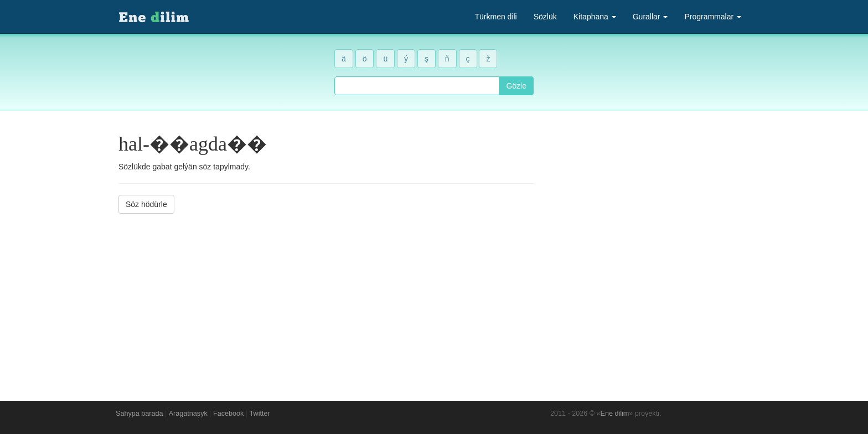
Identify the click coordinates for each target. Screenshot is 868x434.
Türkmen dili (495, 17)
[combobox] (417, 86)
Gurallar (650, 17)
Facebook (228, 414)
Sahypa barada (139, 414)
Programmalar (713, 17)
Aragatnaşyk (188, 414)
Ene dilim (615, 414)
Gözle (516, 86)
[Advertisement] (326, 299)
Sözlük (545, 17)
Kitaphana (595, 17)
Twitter (260, 414)
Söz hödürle (146, 204)
